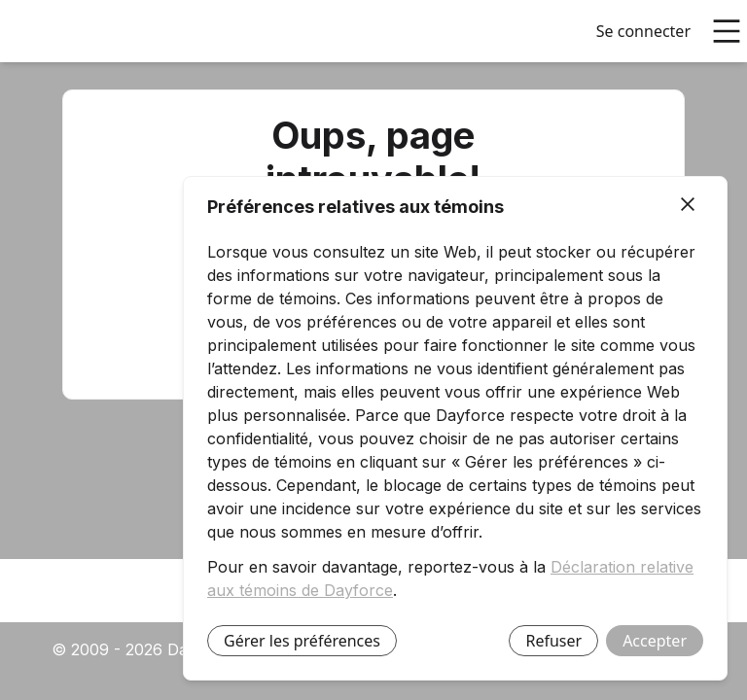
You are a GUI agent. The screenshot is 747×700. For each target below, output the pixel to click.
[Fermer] (688, 205)
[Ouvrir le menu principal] (727, 31)
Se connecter (643, 31)
